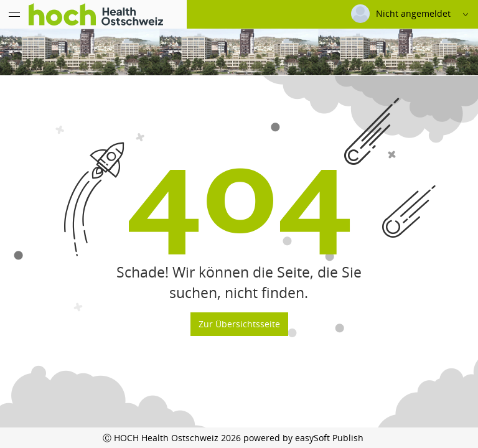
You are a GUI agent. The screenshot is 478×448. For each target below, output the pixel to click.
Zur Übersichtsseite (239, 324)
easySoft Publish (329, 438)
